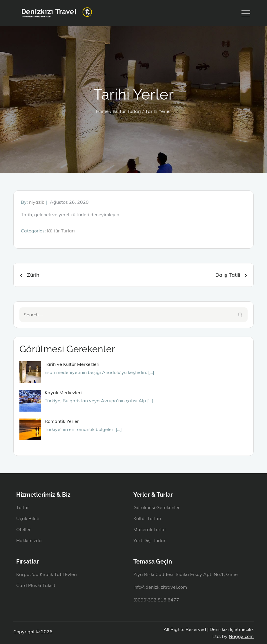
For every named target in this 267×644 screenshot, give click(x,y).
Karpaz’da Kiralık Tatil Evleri (47, 574)
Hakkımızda (29, 540)
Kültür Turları (61, 231)
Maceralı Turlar (150, 529)
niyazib (37, 202)
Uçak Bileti (28, 518)
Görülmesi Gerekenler (157, 507)
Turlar (23, 507)
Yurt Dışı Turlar (149, 540)
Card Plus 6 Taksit (36, 585)
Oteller (23, 529)
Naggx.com (241, 636)
